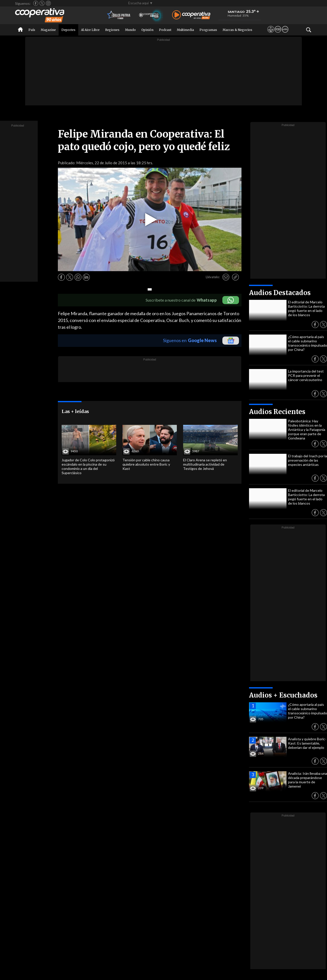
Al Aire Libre (90, 30)
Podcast (165, 30)
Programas (208, 30)
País (32, 30)
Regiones (112, 30)
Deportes (68, 30)
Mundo (130, 30)
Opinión (147, 30)
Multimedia (185, 30)
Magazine (48, 30)
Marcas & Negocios (237, 30)
